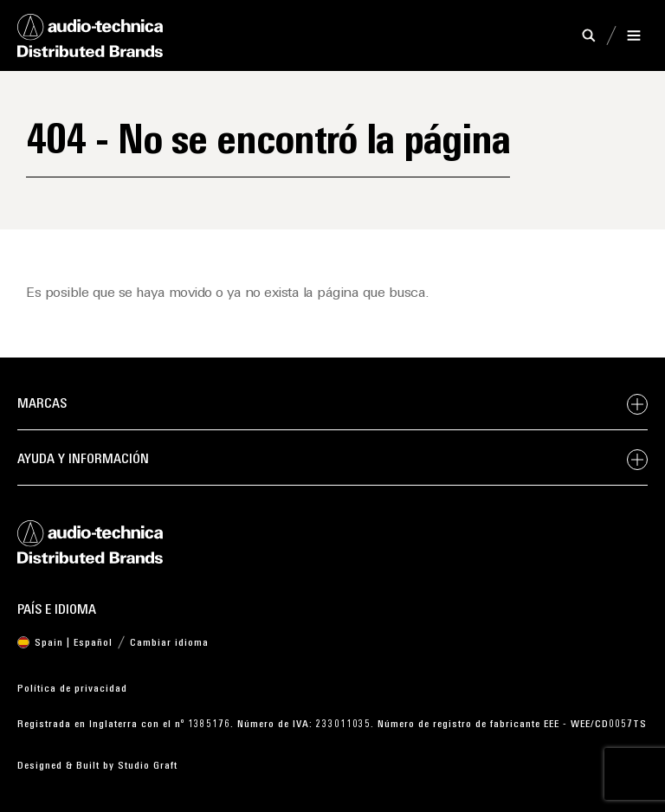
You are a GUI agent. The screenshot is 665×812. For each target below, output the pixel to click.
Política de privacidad (72, 689)
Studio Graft (148, 766)
